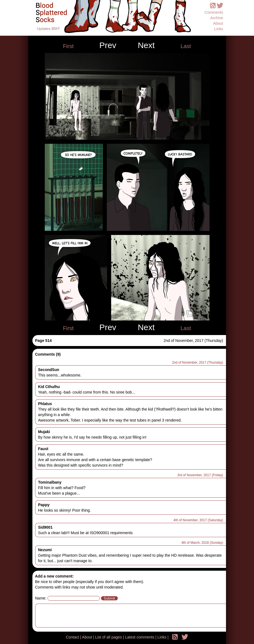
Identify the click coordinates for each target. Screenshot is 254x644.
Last (186, 46)
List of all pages (109, 637)
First (68, 46)
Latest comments (140, 637)
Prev (108, 45)
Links (219, 29)
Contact (73, 637)
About (218, 23)
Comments (214, 12)
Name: (41, 598)
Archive (217, 18)
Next (146, 45)
